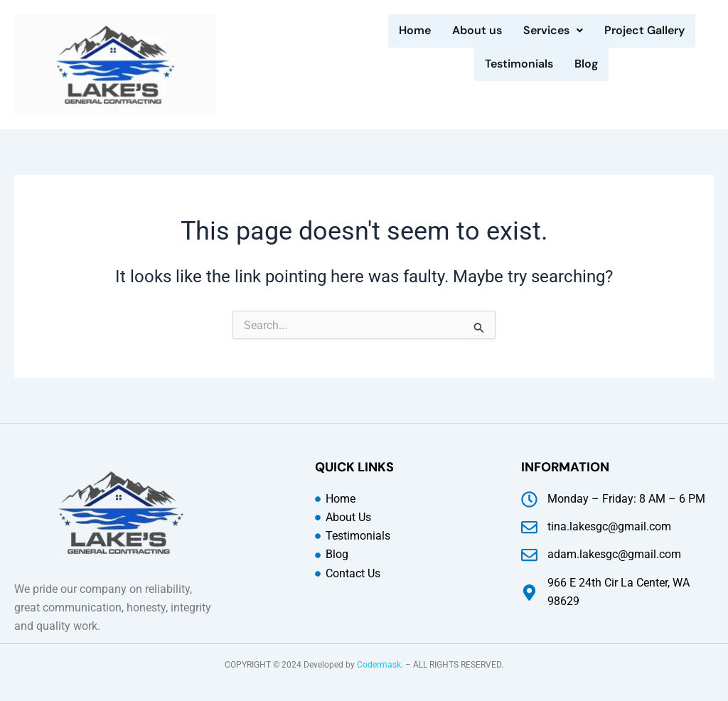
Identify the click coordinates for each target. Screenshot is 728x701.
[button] (553, 31)
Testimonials (519, 63)
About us (477, 30)
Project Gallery (644, 30)
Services (553, 30)
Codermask (379, 665)
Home (415, 30)
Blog (586, 63)
